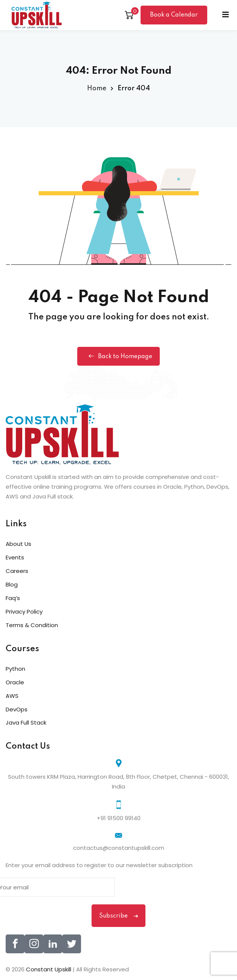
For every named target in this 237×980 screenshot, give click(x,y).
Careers (17, 571)
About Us (18, 544)
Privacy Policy (24, 612)
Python (15, 669)
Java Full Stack (26, 722)
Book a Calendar (174, 15)
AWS (12, 696)
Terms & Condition (32, 625)
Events (15, 557)
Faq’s (13, 598)
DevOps (17, 709)
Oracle (15, 682)
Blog (12, 584)
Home (97, 88)
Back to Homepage (118, 356)
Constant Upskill (49, 969)
